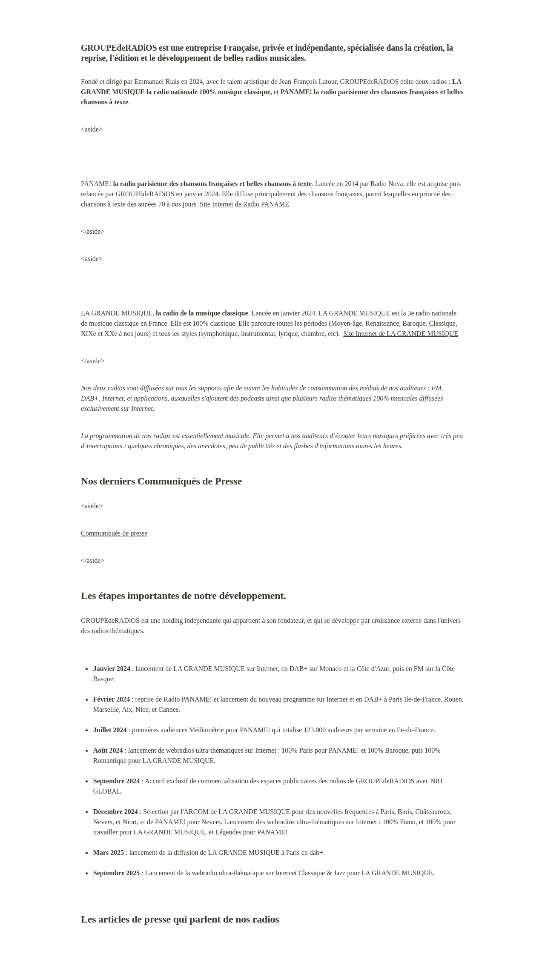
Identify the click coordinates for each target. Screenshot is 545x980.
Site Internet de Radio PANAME (244, 204)
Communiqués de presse (114, 533)
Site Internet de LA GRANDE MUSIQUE (401, 334)
